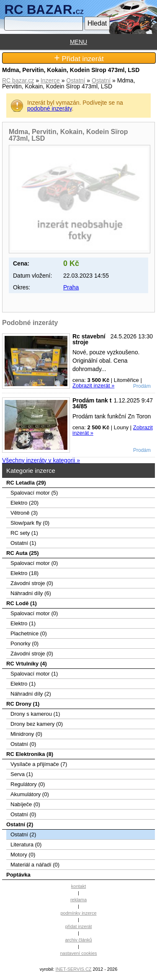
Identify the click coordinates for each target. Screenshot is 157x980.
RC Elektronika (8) (30, 754)
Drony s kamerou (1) (35, 714)
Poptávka (18, 875)
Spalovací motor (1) (34, 674)
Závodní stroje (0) (32, 583)
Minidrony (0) (26, 734)
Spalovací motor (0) (34, 563)
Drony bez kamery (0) (37, 724)
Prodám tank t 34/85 (92, 403)
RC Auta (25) (23, 553)
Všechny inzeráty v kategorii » (41, 460)
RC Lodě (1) (22, 603)
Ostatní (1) (23, 543)
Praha (71, 287)
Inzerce (50, 80)
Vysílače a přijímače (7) (39, 764)
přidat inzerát (79, 926)
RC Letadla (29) (26, 483)
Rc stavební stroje (89, 339)
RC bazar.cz (18, 80)
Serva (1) (22, 774)
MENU (78, 42)
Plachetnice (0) (29, 633)
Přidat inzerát (79, 58)
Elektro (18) (24, 573)
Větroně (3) (24, 513)
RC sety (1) (24, 533)
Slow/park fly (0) (30, 523)
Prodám (142, 386)
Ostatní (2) (20, 824)
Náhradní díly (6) (31, 593)
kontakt (78, 886)
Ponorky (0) (24, 643)
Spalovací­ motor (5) (34, 493)
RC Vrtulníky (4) (27, 664)
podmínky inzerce (78, 913)
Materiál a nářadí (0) (35, 865)
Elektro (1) (23, 623)
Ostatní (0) (23, 744)
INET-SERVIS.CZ (74, 969)
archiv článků (78, 940)
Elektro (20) (24, 503)
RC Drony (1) (23, 704)
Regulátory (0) (28, 784)
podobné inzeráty (49, 108)
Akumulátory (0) (30, 794)
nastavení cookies (78, 953)
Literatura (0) (26, 845)
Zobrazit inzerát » (93, 386)
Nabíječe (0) (25, 804)
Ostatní (76, 80)
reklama (78, 900)
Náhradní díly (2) (31, 694)
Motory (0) (23, 855)
